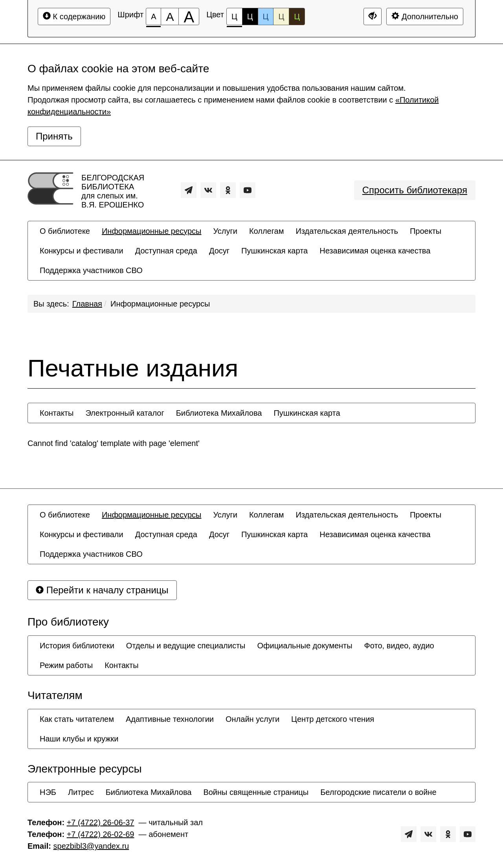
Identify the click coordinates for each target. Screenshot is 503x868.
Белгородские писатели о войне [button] (378, 792)
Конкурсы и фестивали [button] (82, 251)
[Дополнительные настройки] (373, 17)
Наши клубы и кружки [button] (79, 739)
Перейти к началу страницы (102, 590)
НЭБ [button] (48, 792)
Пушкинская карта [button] (274, 251)
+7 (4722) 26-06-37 (101, 822)
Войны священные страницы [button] (256, 792)
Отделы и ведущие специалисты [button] (186, 646)
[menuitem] (65, 231)
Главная (87, 304)
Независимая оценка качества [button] (375, 251)
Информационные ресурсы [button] (151, 231)
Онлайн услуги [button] (252, 719)
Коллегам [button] (267, 231)
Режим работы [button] (66, 665)
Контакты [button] (57, 413)
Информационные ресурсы (160, 304)
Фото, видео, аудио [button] (399, 646)
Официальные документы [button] (305, 646)
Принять (54, 136)
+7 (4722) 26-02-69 (101, 834)
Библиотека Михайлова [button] (219, 413)
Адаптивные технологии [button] (170, 719)
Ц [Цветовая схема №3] (266, 17)
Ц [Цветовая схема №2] (250, 17)
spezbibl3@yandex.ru (91, 846)
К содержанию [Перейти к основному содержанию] (74, 16)
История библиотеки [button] (77, 646)
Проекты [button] (426, 231)
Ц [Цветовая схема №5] (297, 17)
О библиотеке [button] (65, 231)
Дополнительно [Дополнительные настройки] (425, 16)
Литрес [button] (81, 792)
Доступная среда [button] (166, 251)
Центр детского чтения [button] (333, 719)
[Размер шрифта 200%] (189, 17)
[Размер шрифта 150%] (170, 17)
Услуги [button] (225, 231)
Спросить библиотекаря (415, 190)
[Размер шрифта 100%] (153, 17)
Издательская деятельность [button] (347, 231)
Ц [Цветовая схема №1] (234, 19)
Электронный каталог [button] (125, 413)
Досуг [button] (219, 251)
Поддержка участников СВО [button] (91, 270)
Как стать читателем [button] (77, 719)
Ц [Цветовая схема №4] (281, 17)
